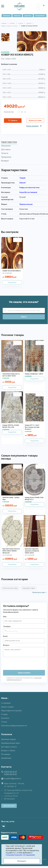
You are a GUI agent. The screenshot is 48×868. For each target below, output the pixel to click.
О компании (6, 703)
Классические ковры (10, 588)
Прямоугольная (26, 204)
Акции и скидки (7, 707)
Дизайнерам (6, 758)
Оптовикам (6, 754)
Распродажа (40, 16)
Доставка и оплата (9, 747)
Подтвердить (22, 861)
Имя (5, 617)
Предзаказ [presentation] (6, 157)
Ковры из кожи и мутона (9, 26)
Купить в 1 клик (35, 120)
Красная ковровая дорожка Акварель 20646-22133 (32, 551)
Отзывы (4, 714)
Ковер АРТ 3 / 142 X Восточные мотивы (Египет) (32, 427)
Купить (14, 120)
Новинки (17, 16)
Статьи (4, 722)
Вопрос (6, 645)
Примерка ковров (8, 739)
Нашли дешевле (32, 126)
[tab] (24, 143)
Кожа (22, 192)
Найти (24, 317)
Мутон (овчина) (31, 192)
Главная (4, 23)
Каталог (7, 16)
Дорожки (28, 16)
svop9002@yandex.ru (13, 779)
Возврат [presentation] (5, 161)
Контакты (5, 718)
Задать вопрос (24, 673)
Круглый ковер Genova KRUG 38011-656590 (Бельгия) (11, 551)
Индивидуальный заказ (11, 743)
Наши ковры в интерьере (11, 711)
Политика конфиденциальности (14, 726)
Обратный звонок (9, 806)
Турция (21, 23)
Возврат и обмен (8, 751)
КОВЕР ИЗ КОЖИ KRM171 (12, 271)
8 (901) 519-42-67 (10, 772)
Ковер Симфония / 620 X (34, 374)
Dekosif (29, 23)
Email (5, 636)
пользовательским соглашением (20, 855)
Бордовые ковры (29, 588)
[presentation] (21, 663)
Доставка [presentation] (6, 149)
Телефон (7, 626)
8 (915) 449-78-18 (10, 774)
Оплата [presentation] (5, 153)
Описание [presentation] (6, 146)
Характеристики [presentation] (9, 142)
